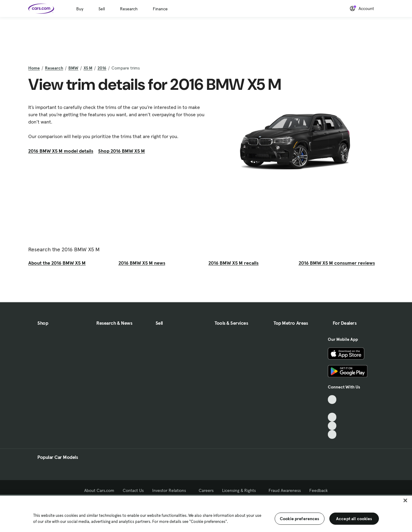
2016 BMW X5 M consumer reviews (337, 263)
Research (129, 9)
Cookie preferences (300, 519)
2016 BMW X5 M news (142, 263)
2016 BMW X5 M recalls (233, 263)
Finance (160, 9)
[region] (206, 513)
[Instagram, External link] (332, 426)
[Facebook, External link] (332, 408)
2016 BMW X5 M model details (61, 151)
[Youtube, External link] (332, 417)
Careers (206, 490)
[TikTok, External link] (332, 400)
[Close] (405, 500)
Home (34, 68)
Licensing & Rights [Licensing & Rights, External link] (241, 490)
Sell (102, 9)
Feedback (319, 490)
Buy (80, 9)
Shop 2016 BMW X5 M (122, 151)
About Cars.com (99, 490)
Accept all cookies (354, 519)
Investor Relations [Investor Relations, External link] (171, 490)
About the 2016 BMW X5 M (57, 263)
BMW (73, 68)
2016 (102, 68)
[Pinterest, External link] (332, 434)
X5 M (88, 68)
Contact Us (133, 490)
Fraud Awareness (285, 490)
